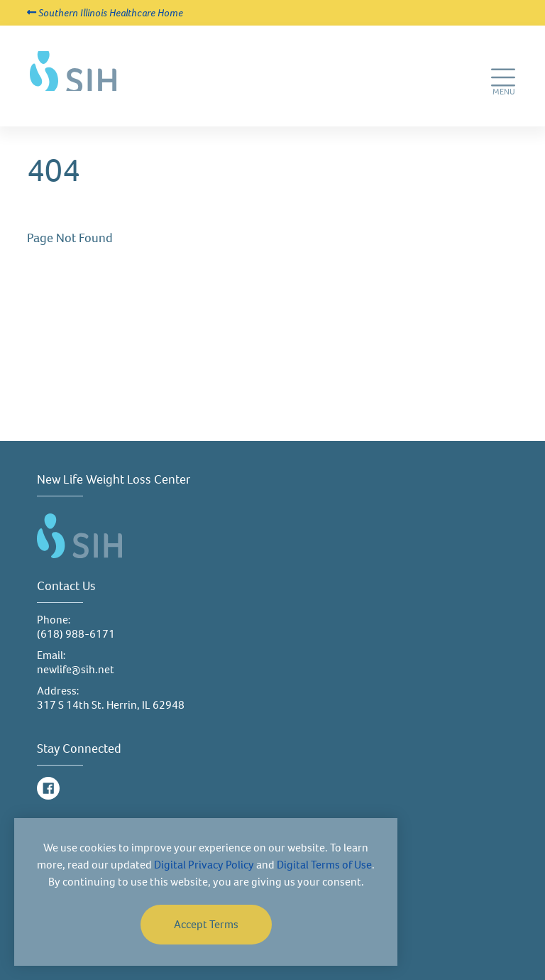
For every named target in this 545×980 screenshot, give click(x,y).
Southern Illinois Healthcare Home (105, 13)
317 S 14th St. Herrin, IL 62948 (111, 705)
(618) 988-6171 (76, 634)
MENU (505, 97)
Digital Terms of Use (324, 865)
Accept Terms (206, 924)
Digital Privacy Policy (204, 865)
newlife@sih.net (76, 669)
